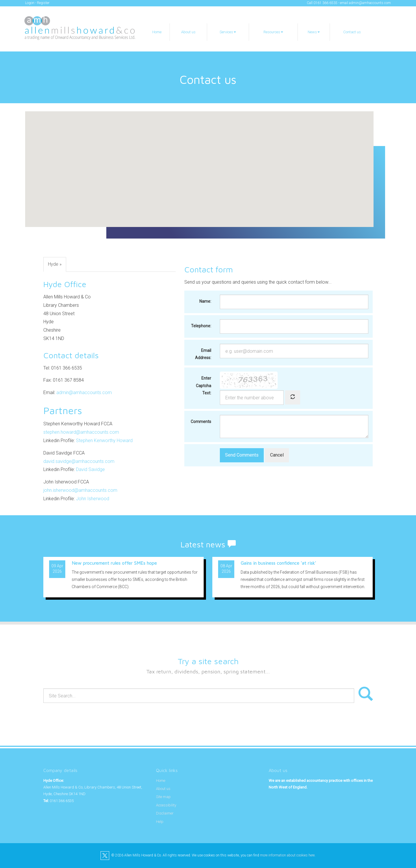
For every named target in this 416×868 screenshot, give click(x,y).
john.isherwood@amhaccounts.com (80, 490)
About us (188, 32)
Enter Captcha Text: (204, 385)
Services (228, 32)
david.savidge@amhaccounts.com (79, 461)
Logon (30, 3)
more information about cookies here (287, 855)
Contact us (352, 32)
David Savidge (90, 469)
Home (157, 32)
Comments (201, 422)
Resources (273, 32)
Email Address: (203, 354)
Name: (205, 301)
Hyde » (55, 264)
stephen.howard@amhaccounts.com (81, 432)
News (314, 32)
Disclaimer (165, 813)
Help (160, 822)
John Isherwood (93, 499)
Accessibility (166, 805)
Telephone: (201, 326)
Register (43, 3)
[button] (199, 164)
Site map (163, 797)
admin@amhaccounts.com (370, 3)
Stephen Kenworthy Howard (104, 441)
